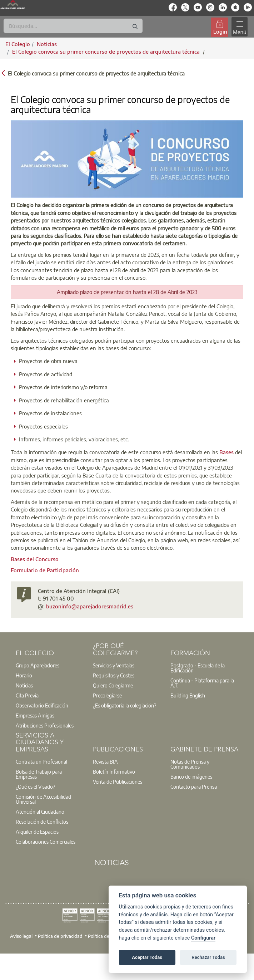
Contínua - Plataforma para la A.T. (202, 683)
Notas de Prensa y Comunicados (190, 764)
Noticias (24, 685)
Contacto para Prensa (194, 787)
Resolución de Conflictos (42, 822)
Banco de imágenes (191, 776)
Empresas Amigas (35, 715)
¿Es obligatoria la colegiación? (124, 705)
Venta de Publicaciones (118, 781)
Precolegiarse (107, 695)
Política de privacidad (60, 936)
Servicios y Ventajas (114, 665)
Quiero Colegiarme (113, 685)
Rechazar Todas (208, 957)
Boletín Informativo (114, 771)
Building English (188, 695)
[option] (50, 665)
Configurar (203, 938)
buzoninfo (59, 606)
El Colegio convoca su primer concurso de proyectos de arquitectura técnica (107, 52)
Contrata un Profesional (41, 761)
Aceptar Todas (147, 957)
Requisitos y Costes (114, 675)
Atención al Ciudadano (40, 812)
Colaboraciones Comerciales (46, 842)
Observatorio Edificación (42, 705)
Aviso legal (21, 936)
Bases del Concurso (35, 559)
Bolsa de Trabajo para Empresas (39, 774)
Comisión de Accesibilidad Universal (43, 799)
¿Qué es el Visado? (35, 787)
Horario (24, 675)
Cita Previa (27, 695)
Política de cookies (107, 936)
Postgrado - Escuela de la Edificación (198, 668)
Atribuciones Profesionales (45, 725)
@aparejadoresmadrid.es (102, 606)
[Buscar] (73, 26)
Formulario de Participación (45, 570)
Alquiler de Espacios (37, 832)
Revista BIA (105, 761)
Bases (226, 452)
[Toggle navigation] (239, 27)
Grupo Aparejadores (38, 665)
